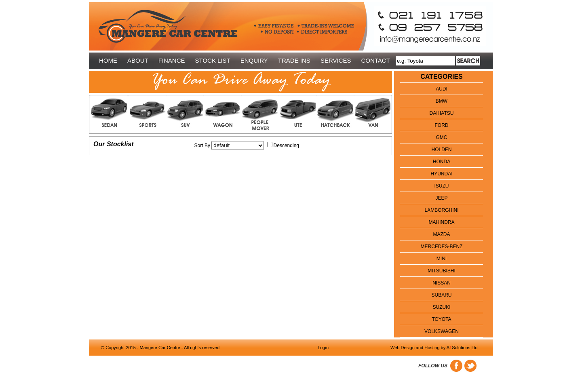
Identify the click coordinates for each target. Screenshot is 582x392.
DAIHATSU (442, 113)
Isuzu (442, 186)
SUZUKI (441, 307)
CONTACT (375, 60)
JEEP (441, 198)
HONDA (442, 162)
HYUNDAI (441, 174)
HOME (108, 60)
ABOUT (138, 60)
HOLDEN (441, 150)
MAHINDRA (441, 222)
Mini (442, 259)
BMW (442, 101)
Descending (286, 145)
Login (323, 348)
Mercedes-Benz (441, 247)
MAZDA (442, 234)
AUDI (442, 89)
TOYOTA (441, 319)
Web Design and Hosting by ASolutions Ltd (434, 348)
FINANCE (172, 60)
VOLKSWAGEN (442, 331)
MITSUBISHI (442, 271)
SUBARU (441, 295)
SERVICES (336, 60)
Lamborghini (441, 210)
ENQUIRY (254, 60)
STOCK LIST (213, 60)
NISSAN (442, 283)
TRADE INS (294, 60)
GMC (442, 137)
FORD (442, 125)
